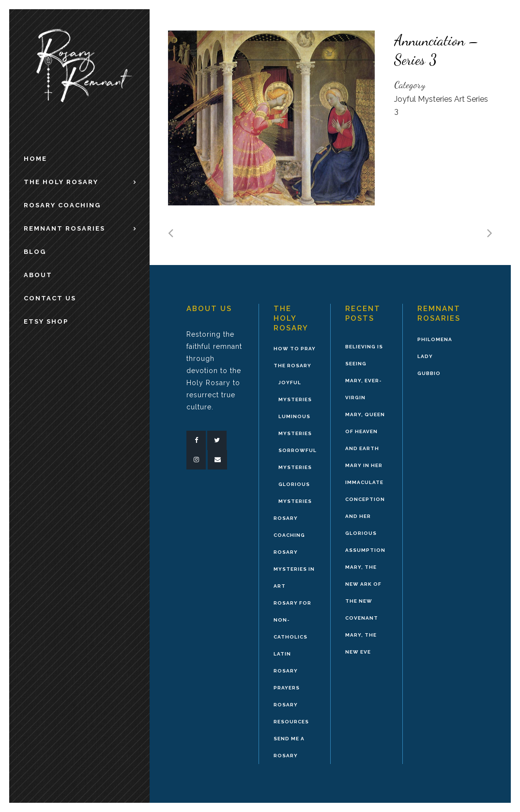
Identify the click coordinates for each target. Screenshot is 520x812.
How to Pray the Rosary (295, 357)
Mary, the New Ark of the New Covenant (363, 593)
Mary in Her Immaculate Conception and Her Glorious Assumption (365, 508)
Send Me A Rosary (289, 747)
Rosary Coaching (289, 527)
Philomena (435, 339)
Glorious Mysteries (295, 493)
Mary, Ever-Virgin (364, 389)
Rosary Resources (291, 713)
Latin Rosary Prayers (287, 671)
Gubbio (429, 373)
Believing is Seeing (364, 355)
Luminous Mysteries (295, 425)
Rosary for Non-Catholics (292, 620)
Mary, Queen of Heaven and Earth (365, 431)
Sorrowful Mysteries (298, 459)
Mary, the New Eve (361, 643)
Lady (425, 356)
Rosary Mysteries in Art (294, 569)
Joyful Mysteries (295, 391)
